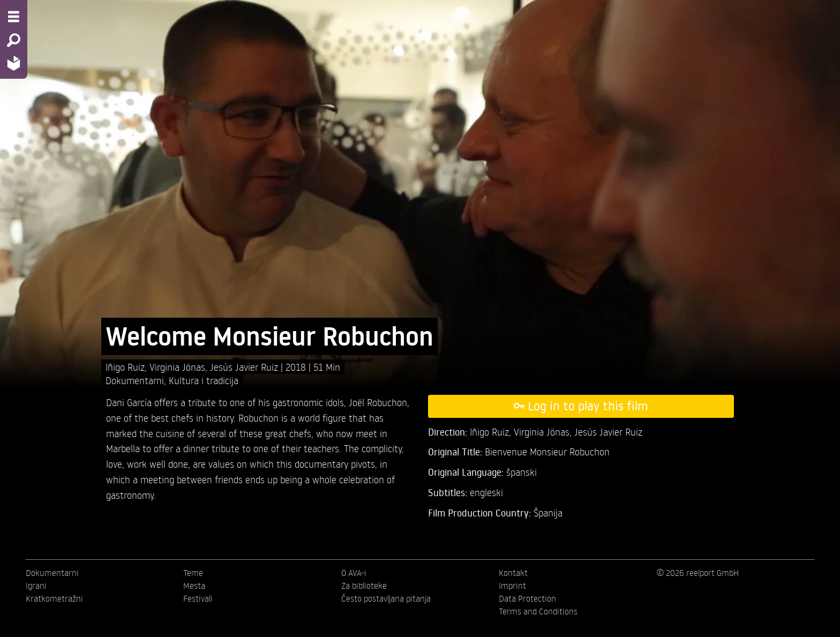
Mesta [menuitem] (194, 586)
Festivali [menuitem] (198, 598)
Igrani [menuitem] (36, 586)
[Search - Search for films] (14, 40)
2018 (297, 367)
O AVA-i (354, 573)
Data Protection (527, 598)
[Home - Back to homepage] (14, 63)
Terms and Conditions (538, 611)
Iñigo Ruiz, (127, 367)
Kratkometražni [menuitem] (54, 598)
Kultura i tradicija (204, 380)
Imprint (512, 586)
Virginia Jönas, (180, 367)
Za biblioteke (364, 586)
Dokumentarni (135, 380)
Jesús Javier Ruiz (245, 367)
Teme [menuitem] (193, 573)
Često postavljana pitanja (386, 598)
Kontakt (513, 573)
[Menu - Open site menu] (14, 17)
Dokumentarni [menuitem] (52, 573)
